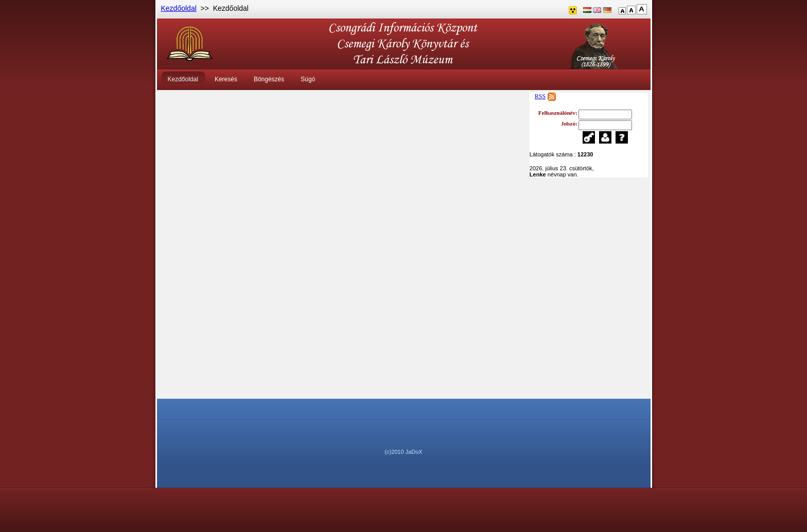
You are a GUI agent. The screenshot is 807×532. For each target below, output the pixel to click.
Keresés (226, 79)
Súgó (308, 79)
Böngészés (269, 79)
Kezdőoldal (179, 8)
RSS (540, 96)
